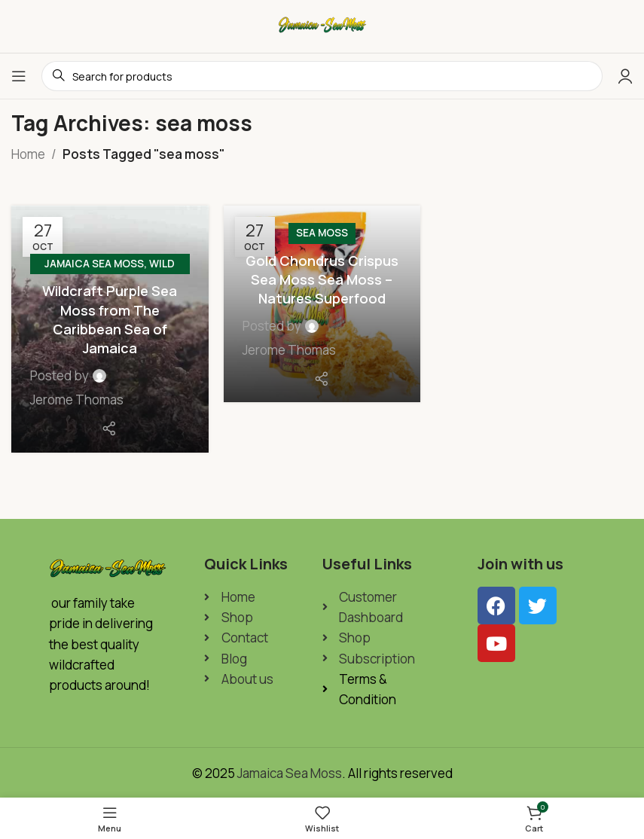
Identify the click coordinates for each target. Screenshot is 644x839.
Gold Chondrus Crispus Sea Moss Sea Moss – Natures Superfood (322, 279)
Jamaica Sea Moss (94, 264)
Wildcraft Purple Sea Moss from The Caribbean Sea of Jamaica (110, 319)
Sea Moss (322, 233)
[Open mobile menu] (19, 76)
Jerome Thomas (77, 400)
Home (28, 154)
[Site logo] (322, 25)
